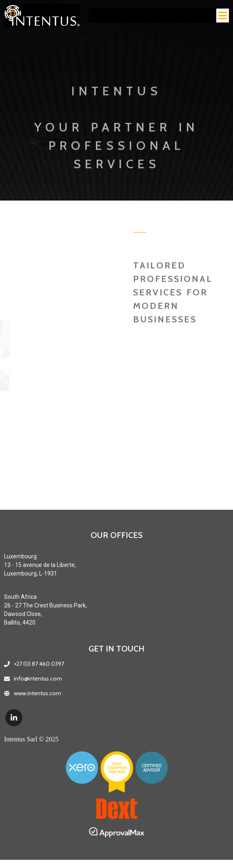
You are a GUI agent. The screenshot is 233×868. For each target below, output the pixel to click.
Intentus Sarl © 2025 (31, 739)
